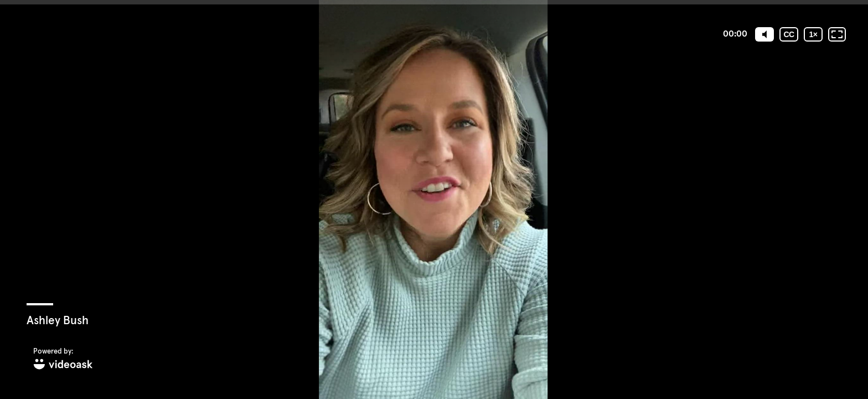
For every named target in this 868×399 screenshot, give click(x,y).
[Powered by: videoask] (63, 359)
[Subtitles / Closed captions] (789, 34)
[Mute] (764, 34)
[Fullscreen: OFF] (837, 34)
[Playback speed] (813, 34)
